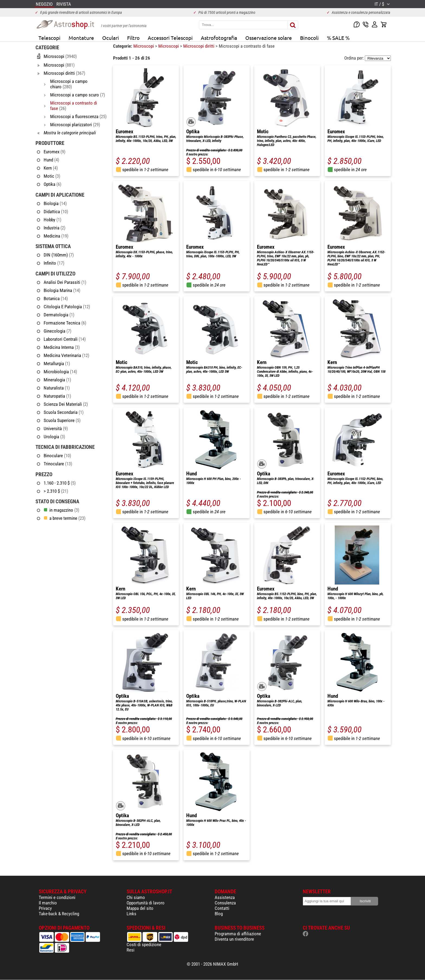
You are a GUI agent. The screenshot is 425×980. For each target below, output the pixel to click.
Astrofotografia (219, 38)
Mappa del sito (140, 908)
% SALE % (338, 38)
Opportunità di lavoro (146, 903)
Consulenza (225, 903)
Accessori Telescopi (170, 38)
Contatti (222, 908)
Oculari (111, 38)
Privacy (45, 908)
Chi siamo (136, 897)
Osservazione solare (269, 38)
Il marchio (48, 903)
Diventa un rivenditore (234, 939)
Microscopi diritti (199, 46)
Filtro (133, 38)
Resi (131, 950)
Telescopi (49, 38)
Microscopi (144, 46)
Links (131, 914)
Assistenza (225, 897)
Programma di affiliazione (238, 934)
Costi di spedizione (144, 945)
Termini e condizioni (57, 897)
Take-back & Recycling (59, 914)
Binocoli (309, 38)
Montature (81, 38)
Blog (219, 914)
